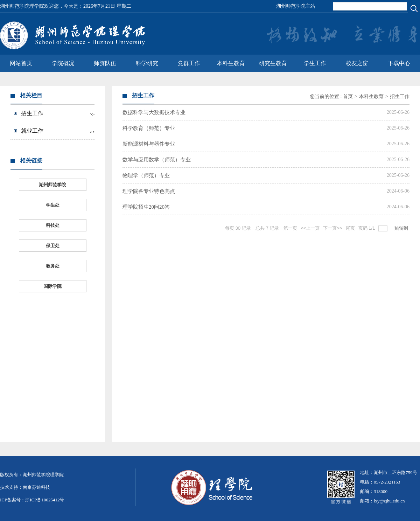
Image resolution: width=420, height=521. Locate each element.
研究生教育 (273, 63)
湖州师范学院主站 (296, 6)
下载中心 (399, 63)
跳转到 (402, 228)
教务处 (53, 266)
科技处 (53, 225)
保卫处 (53, 246)
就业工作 (32, 131)
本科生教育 (231, 63)
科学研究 (147, 63)
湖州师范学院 (52, 185)
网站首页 (21, 63)
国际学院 (52, 286)
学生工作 (315, 63)
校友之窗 (357, 63)
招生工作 (32, 113)
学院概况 (63, 63)
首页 (348, 96)
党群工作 (189, 63)
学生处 (53, 205)
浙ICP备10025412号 (45, 500)
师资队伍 (105, 63)
